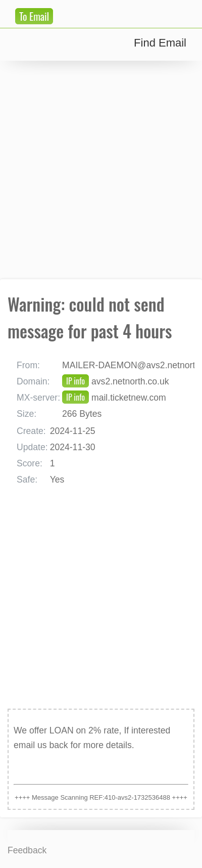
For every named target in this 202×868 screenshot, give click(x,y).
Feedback (27, 850)
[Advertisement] (101, 170)
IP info (75, 381)
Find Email (160, 43)
